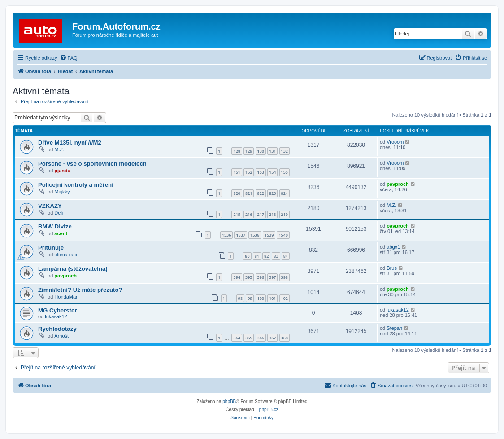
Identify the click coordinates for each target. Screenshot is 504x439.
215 (237, 214)
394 (237, 277)
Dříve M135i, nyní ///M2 (70, 143)
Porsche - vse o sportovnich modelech (92, 164)
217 (261, 214)
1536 (227, 235)
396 (261, 277)
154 (272, 172)
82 (266, 256)
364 (237, 338)
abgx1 (393, 247)
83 (276, 256)
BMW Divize (55, 226)
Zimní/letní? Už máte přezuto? (80, 290)
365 (249, 338)
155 (285, 172)
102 (285, 298)
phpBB (229, 402)
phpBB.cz (269, 410)
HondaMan (66, 297)
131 (272, 151)
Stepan (394, 328)
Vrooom (395, 142)
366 (261, 338)
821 (249, 193)
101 (272, 298)
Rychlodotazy (57, 329)
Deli (59, 213)
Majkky (62, 192)
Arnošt (61, 336)
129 (249, 151)
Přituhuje (51, 248)
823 (272, 193)
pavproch (398, 184)
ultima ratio (66, 255)
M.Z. (59, 149)
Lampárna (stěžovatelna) (73, 269)
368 (285, 338)
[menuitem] (69, 58)
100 (261, 298)
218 (272, 214)
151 (237, 172)
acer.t (61, 233)
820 (237, 193)
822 (261, 193)
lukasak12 (56, 316)
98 (240, 298)
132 (285, 151)
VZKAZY (50, 206)
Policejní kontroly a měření (76, 185)
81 (257, 256)
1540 (283, 235)
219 (285, 214)
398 (285, 277)
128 (237, 151)
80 (247, 256)
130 (261, 151)
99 (250, 298)
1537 (241, 235)
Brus (392, 268)
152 (249, 172)
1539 (269, 235)
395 (249, 277)
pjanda (62, 171)
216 (249, 214)
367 (272, 338)
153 (261, 172)
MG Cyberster (57, 310)
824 (285, 193)
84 (286, 256)
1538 (255, 235)
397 (272, 277)
